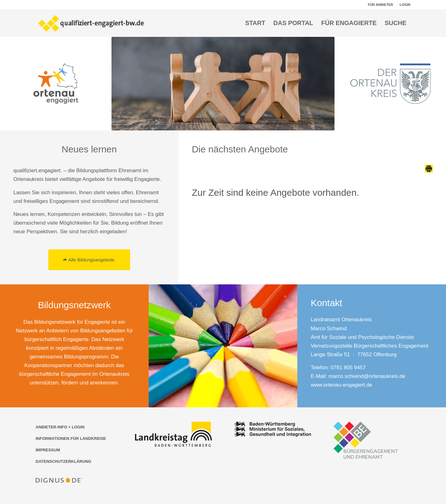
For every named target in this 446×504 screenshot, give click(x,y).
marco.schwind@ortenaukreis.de (367, 376)
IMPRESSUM (48, 450)
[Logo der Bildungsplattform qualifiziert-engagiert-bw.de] (91, 23)
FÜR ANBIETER (380, 5)
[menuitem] (381, 5)
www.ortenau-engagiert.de (341, 385)
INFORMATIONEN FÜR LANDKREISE (71, 438)
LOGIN (405, 5)
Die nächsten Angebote (240, 149)
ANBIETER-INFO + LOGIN (60, 427)
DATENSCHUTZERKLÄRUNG (63, 461)
